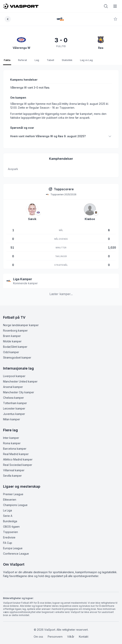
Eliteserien (10, 496)
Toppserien (10, 528)
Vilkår (71, 633)
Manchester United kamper (20, 378)
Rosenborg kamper (15, 327)
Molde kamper (12, 337)
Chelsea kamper (13, 394)
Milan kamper (12, 415)
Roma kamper (12, 439)
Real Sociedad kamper (18, 461)
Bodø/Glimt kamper (15, 343)
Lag (37, 60)
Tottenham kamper (15, 399)
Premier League (13, 490)
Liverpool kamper (14, 372)
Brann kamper (12, 332)
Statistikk (67, 60)
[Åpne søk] (106, 6)
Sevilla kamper (12, 472)
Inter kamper (11, 434)
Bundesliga (10, 517)
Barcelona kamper (15, 445)
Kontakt (84, 633)
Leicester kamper (14, 405)
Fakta (7, 60)
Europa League (13, 544)
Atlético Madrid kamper (18, 456)
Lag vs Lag (86, 60)
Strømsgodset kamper (17, 354)
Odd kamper (11, 348)
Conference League (16, 550)
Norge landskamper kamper (21, 321)
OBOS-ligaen (11, 523)
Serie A (8, 512)
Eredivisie (9, 534)
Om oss (38, 633)
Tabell (50, 60)
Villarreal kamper (14, 466)
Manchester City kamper (19, 388)
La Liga (8, 506)
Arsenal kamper (13, 383)
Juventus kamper (14, 410)
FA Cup (8, 539)
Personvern (55, 633)
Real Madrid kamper (16, 450)
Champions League (15, 501)
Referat (23, 60)
